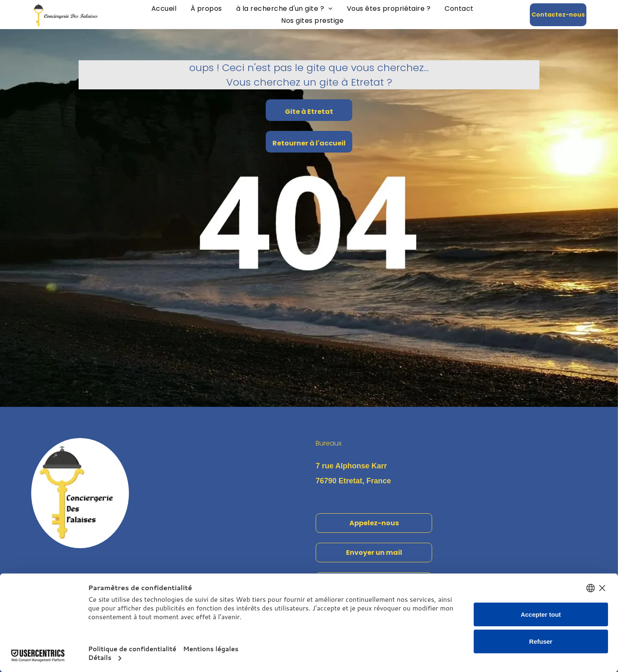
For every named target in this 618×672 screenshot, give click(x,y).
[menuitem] (164, 9)
